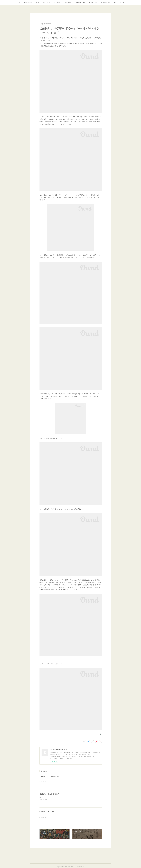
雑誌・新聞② (57, 2)
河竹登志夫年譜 (28, 2)
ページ (122, 2)
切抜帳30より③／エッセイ (48, 812)
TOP (18, 2)
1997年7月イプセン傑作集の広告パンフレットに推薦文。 (54, 780)
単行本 (37, 2)
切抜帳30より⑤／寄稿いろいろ (49, 776)
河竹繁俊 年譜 (93, 2)
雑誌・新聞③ (68, 2)
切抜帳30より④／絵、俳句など (49, 794)
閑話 (115, 2)
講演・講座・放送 (80, 2)
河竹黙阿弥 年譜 (105, 2)
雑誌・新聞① (46, 2)
